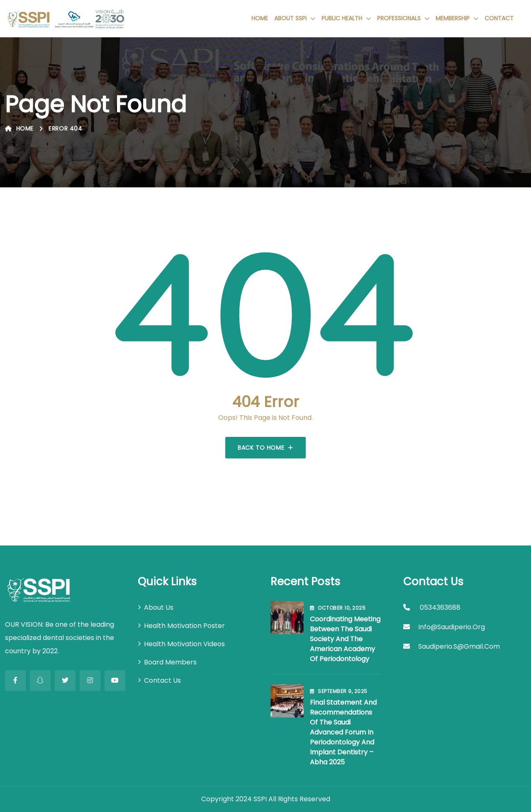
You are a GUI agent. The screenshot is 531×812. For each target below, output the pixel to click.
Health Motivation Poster (184, 626)
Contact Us (162, 680)
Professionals (399, 18)
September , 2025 (339, 691)
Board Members (170, 662)
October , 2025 (338, 608)
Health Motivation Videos (184, 644)
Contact (499, 18)
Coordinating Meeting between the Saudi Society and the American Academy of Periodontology (345, 639)
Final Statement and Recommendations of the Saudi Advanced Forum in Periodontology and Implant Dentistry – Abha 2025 (343, 732)
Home (260, 18)
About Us (159, 607)
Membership (453, 18)
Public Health (342, 18)
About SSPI (290, 18)
